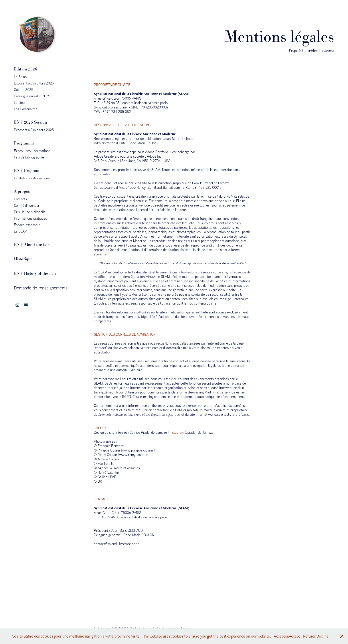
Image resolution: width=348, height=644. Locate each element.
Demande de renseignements (41, 288)
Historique (23, 259)
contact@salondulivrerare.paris (145, 103)
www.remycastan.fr (134, 455)
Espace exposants (27, 225)
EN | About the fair (32, 244)
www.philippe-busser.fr (139, 450)
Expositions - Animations (32, 151)
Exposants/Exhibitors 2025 (34, 83)
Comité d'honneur (27, 205)
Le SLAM (21, 231)
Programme (24, 143)
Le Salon (20, 77)
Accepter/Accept (287, 636)
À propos (22, 191)
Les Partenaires (26, 109)
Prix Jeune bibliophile (30, 212)
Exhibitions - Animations (32, 178)
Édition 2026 (26, 69)
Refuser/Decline (316, 636)
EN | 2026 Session (31, 122)
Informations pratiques (30, 218)
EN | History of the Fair (35, 273)
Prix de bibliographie (29, 157)
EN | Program (27, 170)
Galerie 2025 (24, 90)
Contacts (20, 199)
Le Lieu (19, 102)
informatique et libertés (145, 405)
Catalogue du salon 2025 (32, 96)
